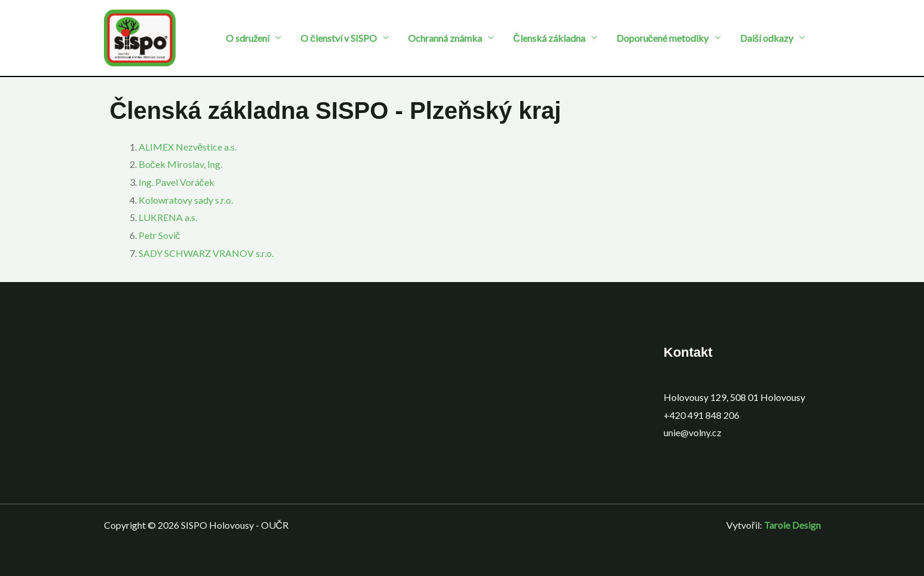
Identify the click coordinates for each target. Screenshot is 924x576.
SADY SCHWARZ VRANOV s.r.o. (206, 253)
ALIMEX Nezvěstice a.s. (188, 147)
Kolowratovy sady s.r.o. (186, 200)
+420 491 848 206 (702, 415)
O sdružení (248, 38)
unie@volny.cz (693, 432)
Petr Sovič (159, 235)
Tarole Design (792, 525)
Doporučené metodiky (663, 38)
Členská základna (549, 38)
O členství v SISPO (339, 38)
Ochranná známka (445, 38)
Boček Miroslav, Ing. (180, 164)
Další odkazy (767, 38)
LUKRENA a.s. (168, 217)
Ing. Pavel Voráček (176, 182)
